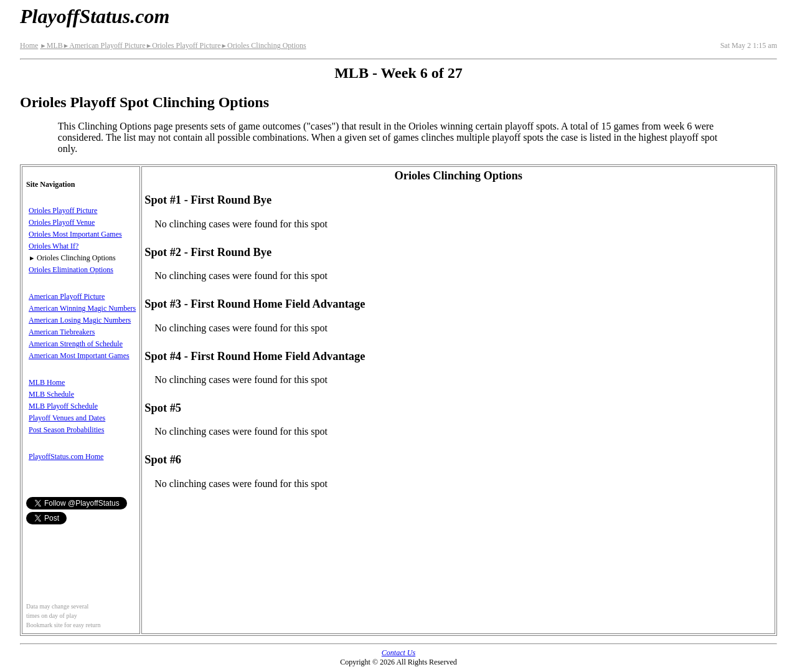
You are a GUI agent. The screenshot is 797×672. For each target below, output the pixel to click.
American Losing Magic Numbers (80, 320)
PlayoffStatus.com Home (66, 457)
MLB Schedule (51, 394)
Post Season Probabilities (66, 430)
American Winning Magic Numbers (82, 308)
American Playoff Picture (104, 45)
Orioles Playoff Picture (183, 45)
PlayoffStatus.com (95, 16)
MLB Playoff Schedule (63, 406)
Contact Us (398, 653)
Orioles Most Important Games (75, 234)
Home (29, 45)
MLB (51, 45)
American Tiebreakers (62, 332)
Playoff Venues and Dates (67, 418)
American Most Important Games (79, 356)
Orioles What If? (54, 246)
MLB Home (47, 382)
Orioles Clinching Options (264, 45)
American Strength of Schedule (76, 344)
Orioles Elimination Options (71, 270)
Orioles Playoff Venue (62, 222)
